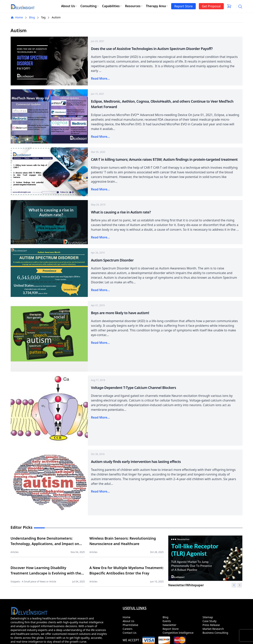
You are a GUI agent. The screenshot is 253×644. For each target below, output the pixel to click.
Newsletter (170, 625)
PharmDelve (131, 625)
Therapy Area (157, 6)
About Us (69, 6)
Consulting (90, 6)
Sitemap (208, 617)
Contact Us (130, 633)
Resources (134, 6)
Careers (128, 629)
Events (168, 621)
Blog (32, 17)
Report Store (171, 629)
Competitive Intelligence (179, 633)
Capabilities (112, 6)
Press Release (212, 625)
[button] (239, 585)
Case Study (210, 621)
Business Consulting (216, 633)
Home (17, 17)
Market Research (214, 629)
